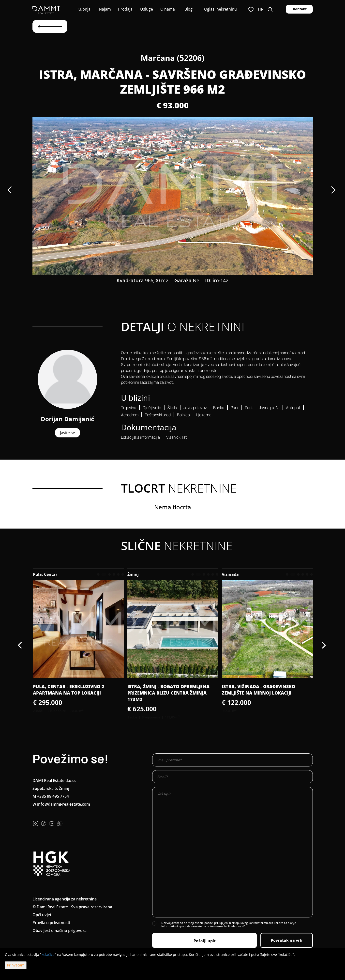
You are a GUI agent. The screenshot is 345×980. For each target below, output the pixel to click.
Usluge (146, 9)
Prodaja (125, 9)
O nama (167, 9)
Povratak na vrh (287, 940)
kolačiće (48, 955)
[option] (173, 196)
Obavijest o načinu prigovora (60, 930)
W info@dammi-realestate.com (61, 804)
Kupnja (83, 9)
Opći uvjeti (42, 915)
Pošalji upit (205, 941)
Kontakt (299, 9)
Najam (104, 9)
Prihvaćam (16, 965)
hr (261, 9)
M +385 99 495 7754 (51, 796)
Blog (188, 9)
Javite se (67, 433)
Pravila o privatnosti (51, 923)
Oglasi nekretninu (220, 9)
